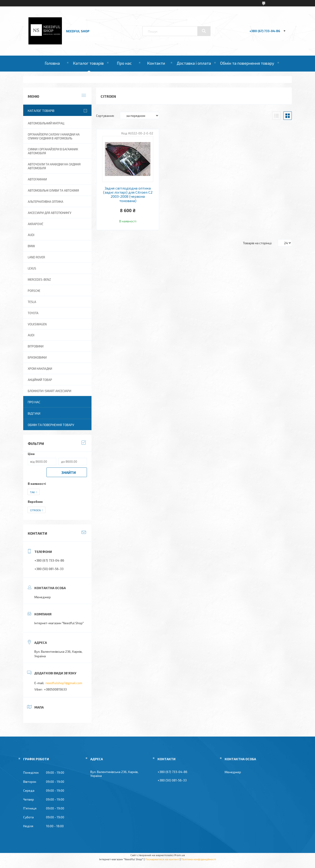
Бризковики (37, 357)
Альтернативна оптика (46, 202)
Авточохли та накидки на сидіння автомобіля (54, 166)
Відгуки (34, 413)
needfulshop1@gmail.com (64, 683)
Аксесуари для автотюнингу (50, 213)
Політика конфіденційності (199, 859)
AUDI (31, 235)
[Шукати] (204, 31)
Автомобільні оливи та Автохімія (53, 190)
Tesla (32, 302)
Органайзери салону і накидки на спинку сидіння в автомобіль (54, 136)
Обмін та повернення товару (247, 63)
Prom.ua (180, 855)
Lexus (32, 268)
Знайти (69, 472)
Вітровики (36, 346)
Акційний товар (40, 380)
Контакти (156, 63)
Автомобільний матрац (46, 123)
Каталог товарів (88, 63)
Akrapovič (36, 224)
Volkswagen (37, 324)
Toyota (33, 313)
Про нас (124, 63)
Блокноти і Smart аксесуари (50, 391)
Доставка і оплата (194, 63)
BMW (31, 246)
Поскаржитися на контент (162, 859)
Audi (31, 335)
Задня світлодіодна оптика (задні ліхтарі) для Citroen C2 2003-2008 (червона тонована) (128, 194)
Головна (52, 63)
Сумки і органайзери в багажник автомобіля (53, 151)
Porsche (34, 291)
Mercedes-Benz (39, 280)
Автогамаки (37, 179)
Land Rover (36, 257)
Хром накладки (40, 369)
